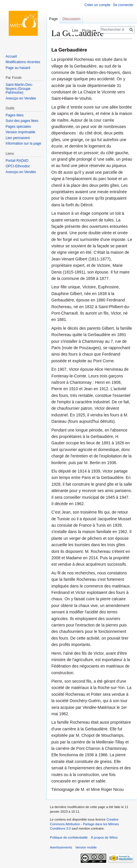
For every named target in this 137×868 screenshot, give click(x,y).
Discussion (71, 19)
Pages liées (15, 115)
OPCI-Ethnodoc (18, 166)
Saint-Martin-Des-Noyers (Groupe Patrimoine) (19, 89)
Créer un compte (97, 5)
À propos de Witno (104, 837)
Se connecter (123, 5)
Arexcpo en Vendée (21, 98)
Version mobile (86, 847)
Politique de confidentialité (69, 837)
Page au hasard (18, 68)
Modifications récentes (23, 62)
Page (53, 19)
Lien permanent (18, 138)
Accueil (11, 56)
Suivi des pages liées (22, 121)
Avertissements (61, 847)
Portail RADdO (17, 161)
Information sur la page (23, 143)
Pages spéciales (18, 127)
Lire (73, 30)
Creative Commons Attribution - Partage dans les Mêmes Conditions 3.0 (84, 824)
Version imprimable (20, 132)
